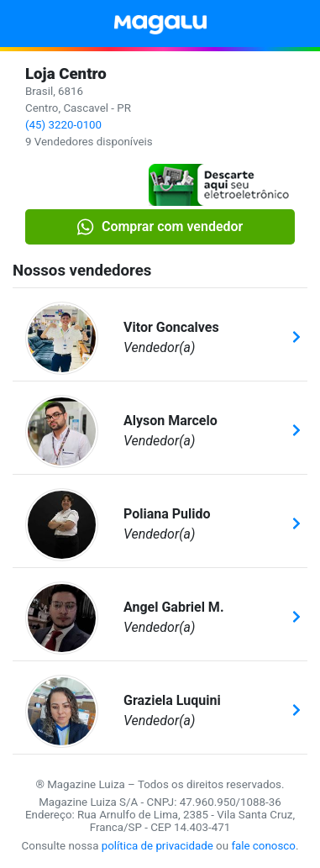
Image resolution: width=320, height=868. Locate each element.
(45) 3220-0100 (63, 125)
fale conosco (263, 846)
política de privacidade (157, 846)
